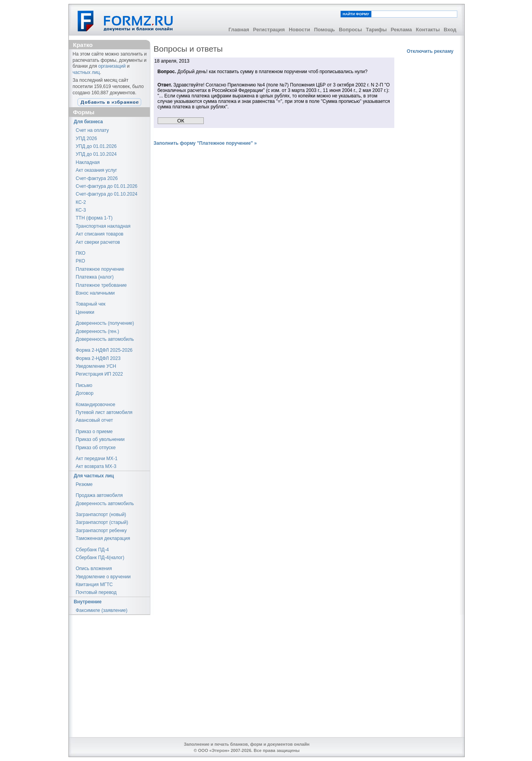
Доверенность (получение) (105, 323)
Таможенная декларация (103, 538)
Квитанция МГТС (94, 585)
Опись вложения (94, 569)
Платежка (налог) (95, 277)
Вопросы (350, 30)
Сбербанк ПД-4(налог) (100, 558)
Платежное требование (101, 285)
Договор (85, 393)
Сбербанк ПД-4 (93, 550)
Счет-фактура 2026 (97, 178)
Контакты (428, 30)
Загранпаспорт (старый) (102, 522)
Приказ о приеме (94, 432)
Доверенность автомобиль (105, 339)
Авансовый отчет (94, 420)
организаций (112, 66)
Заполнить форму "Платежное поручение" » (205, 143)
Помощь (324, 30)
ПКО (81, 253)
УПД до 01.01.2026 (96, 146)
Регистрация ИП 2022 (100, 374)
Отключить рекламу (430, 51)
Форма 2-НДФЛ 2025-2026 (104, 350)
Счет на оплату (93, 130)
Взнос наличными (95, 293)
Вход (450, 30)
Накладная (88, 162)
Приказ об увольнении (100, 439)
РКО (81, 261)
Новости (299, 30)
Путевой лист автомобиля (104, 412)
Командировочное (96, 405)
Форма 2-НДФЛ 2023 (98, 358)
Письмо (84, 385)
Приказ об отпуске (96, 448)
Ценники (85, 312)
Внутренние (88, 602)
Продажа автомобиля (99, 495)
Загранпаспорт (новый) (101, 515)
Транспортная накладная (103, 226)
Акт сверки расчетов (98, 242)
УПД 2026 (86, 139)
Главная (239, 30)
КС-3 (81, 210)
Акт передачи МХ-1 (97, 459)
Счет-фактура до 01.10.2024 (107, 194)
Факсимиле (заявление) (102, 610)
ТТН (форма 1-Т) (94, 218)
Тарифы (376, 30)
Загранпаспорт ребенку (102, 531)
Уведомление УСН (96, 366)
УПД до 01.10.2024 (96, 154)
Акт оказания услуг (97, 170)
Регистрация (269, 30)
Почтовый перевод (96, 592)
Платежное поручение (100, 269)
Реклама (401, 30)
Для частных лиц (94, 476)
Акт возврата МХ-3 (96, 466)
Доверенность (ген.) (98, 331)
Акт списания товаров (100, 234)
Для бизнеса (89, 122)
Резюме (84, 484)
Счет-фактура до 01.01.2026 (107, 186)
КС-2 (81, 202)
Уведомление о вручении (103, 577)
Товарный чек (91, 304)
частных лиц (86, 72)
